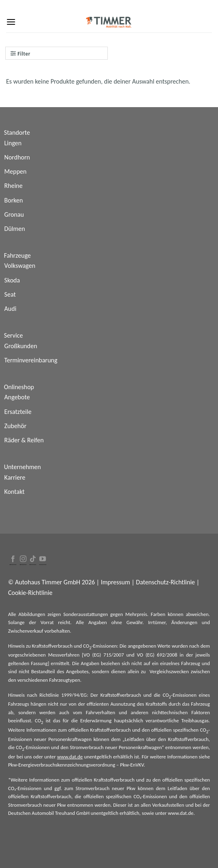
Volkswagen (20, 266)
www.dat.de (70, 757)
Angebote (17, 397)
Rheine (14, 186)
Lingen (13, 143)
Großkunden (21, 346)
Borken (14, 200)
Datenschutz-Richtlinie (166, 582)
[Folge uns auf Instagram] (23, 559)
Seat (10, 294)
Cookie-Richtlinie (30, 593)
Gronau (14, 214)
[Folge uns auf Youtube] (43, 559)
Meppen (16, 171)
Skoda (12, 280)
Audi (11, 309)
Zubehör (16, 426)
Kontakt (15, 492)
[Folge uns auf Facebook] (13, 559)
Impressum (115, 582)
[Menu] (11, 22)
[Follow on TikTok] (33, 559)
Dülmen (15, 229)
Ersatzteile (18, 412)
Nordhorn (17, 157)
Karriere (15, 477)
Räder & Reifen (24, 440)
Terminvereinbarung (31, 360)
